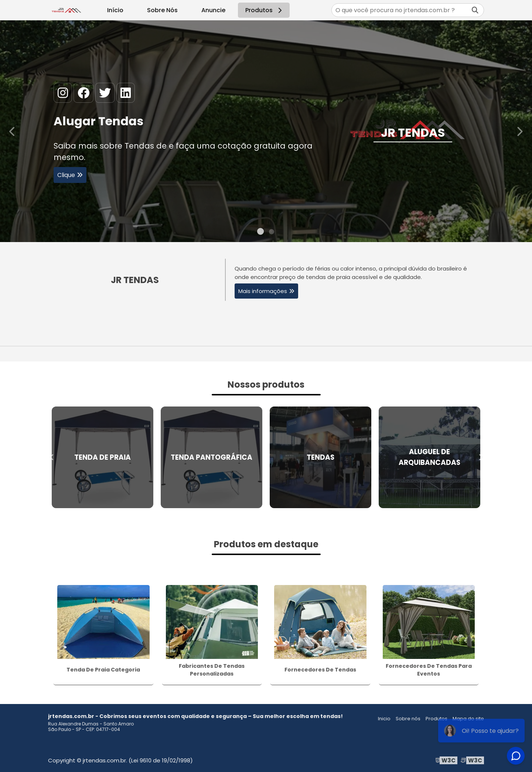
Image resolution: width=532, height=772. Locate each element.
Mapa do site (468, 719)
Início (115, 10)
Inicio (384, 719)
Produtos (265, 10)
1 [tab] (260, 233)
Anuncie (213, 10)
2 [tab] (272, 233)
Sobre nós (408, 719)
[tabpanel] (266, 131)
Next (519, 131)
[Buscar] (475, 10)
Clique (66, 176)
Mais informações (263, 291)
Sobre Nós (162, 10)
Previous (13, 131)
